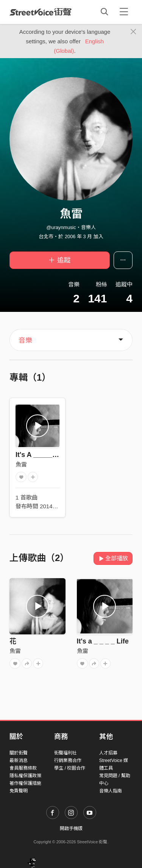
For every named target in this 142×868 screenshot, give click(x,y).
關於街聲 (19, 753)
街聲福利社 (66, 753)
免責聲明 (19, 791)
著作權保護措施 (25, 783)
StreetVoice (41, 12)
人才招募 (108, 753)
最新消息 (19, 760)
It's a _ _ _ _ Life (103, 641)
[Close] (133, 32)
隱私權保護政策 (25, 776)
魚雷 (21, 464)
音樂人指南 (111, 791)
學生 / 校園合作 (70, 768)
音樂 (25, 340)
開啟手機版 (71, 828)
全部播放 (113, 558)
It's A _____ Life (41, 455)
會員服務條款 (23, 768)
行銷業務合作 (68, 760)
